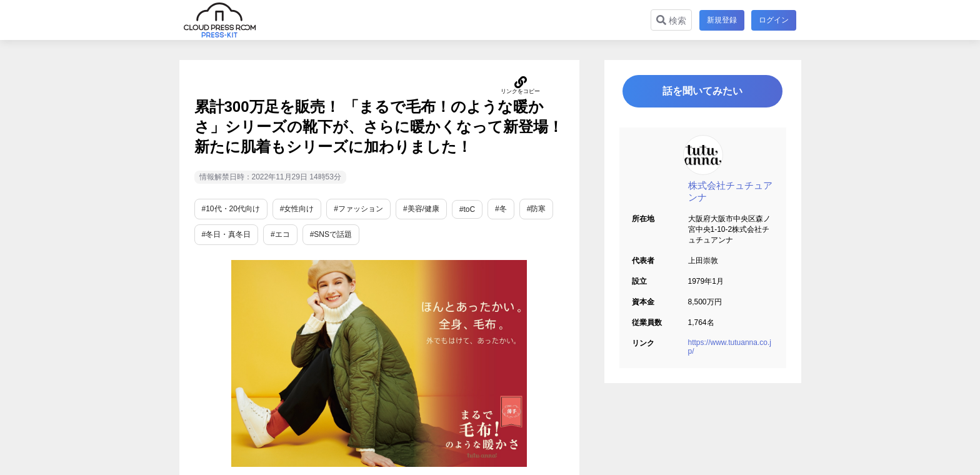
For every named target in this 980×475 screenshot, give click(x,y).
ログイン (774, 20)
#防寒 (537, 209)
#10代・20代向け (231, 209)
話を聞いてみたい (702, 92)
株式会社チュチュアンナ (730, 192)
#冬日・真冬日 (227, 234)
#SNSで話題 (331, 234)
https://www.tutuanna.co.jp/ (730, 347)
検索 (671, 20)
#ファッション (358, 209)
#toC (467, 209)
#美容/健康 (421, 209)
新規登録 (721, 20)
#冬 (501, 209)
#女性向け (297, 209)
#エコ (280, 234)
